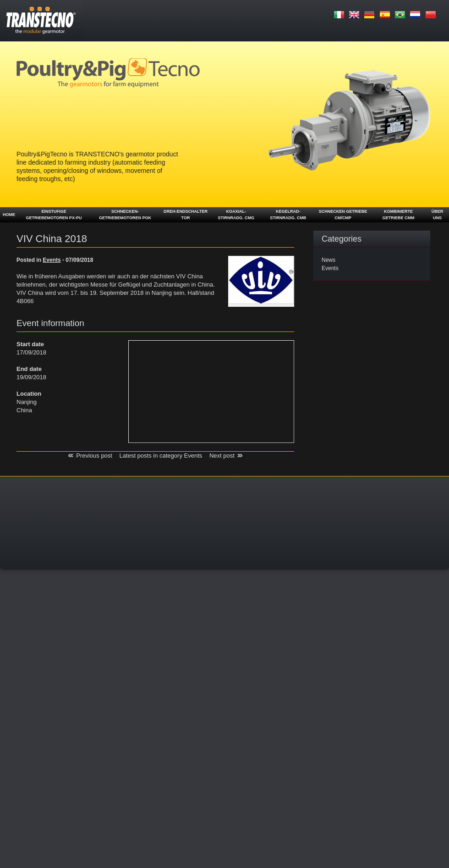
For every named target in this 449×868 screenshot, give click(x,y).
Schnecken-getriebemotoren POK (125, 215)
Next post (222, 456)
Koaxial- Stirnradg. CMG (236, 215)
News (329, 260)
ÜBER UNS (438, 215)
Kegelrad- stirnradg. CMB (288, 215)
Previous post (94, 456)
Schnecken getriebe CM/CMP (343, 215)
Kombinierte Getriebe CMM (398, 215)
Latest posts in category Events (161, 456)
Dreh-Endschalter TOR (186, 215)
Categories (342, 239)
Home (9, 215)
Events (330, 268)
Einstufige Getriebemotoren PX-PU (54, 215)
